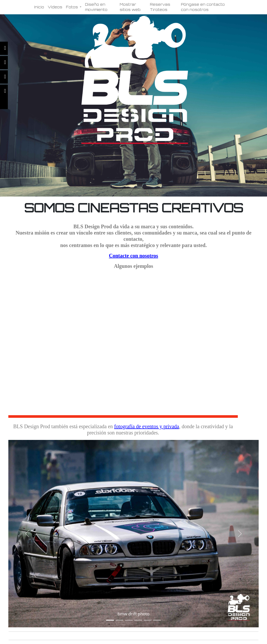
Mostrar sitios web (130, 7)
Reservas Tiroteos (160, 7)
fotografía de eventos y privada (147, 426)
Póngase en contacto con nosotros (203, 7)
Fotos (72, 7)
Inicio (39, 7)
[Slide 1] (110, 620)
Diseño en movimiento (96, 7)
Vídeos (55, 7)
